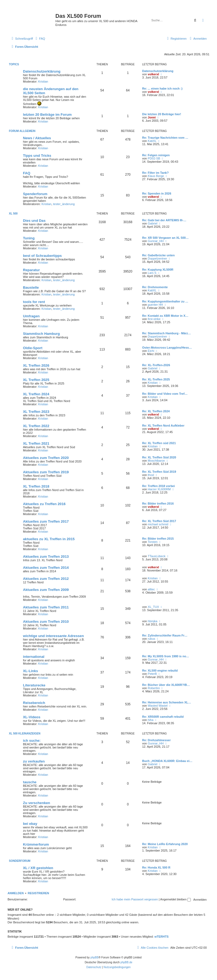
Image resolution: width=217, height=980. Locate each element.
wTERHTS (161, 937)
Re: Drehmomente (155, 287)
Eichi (151, 351)
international (34, 657)
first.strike (154, 319)
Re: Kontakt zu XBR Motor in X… (165, 316)
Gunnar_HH (156, 241)
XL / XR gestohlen (38, 868)
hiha (151, 720)
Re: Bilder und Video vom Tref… (165, 394)
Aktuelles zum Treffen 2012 (46, 579)
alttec (151, 589)
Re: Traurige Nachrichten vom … (165, 138)
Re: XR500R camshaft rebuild (163, 717)
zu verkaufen (34, 761)
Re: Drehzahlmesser (156, 740)
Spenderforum (35, 194)
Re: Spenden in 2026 (157, 193)
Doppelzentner (158, 258)
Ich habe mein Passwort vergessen (135, 899)
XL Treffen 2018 (36, 486)
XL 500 (13, 214)
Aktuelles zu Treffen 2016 (44, 504)
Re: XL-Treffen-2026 (156, 365)
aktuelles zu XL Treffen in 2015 (49, 539)
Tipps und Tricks (37, 156)
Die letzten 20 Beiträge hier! (162, 114)
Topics (14, 64)
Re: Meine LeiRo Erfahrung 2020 (165, 844)
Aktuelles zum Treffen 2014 (46, 568)
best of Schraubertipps (42, 256)
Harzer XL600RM (159, 489)
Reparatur (31, 270)
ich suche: (32, 741)
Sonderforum (20, 861)
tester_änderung (64, 204)
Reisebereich (34, 703)
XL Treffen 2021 (36, 443)
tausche (30, 782)
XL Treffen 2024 (36, 394)
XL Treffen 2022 (36, 426)
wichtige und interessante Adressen (53, 636)
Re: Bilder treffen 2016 (158, 503)
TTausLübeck (157, 556)
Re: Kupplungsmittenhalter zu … (165, 301)
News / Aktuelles (37, 138)
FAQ (27, 173)
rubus (152, 639)
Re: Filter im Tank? (155, 173)
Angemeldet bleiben (176, 899)
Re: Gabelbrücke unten (158, 255)
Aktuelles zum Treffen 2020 (46, 458)
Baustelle (31, 287)
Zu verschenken (36, 803)
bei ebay (30, 824)
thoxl (151, 475)
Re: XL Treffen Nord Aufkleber (163, 426)
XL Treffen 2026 (36, 365)
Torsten (153, 542)
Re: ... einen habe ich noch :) (162, 89)
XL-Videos (32, 717)
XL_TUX (153, 607)
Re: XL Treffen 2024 (156, 411)
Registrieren (39, 893)
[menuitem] (40, 39)
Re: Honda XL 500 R (156, 867)
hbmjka (153, 621)
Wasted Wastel (158, 706)
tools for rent (34, 302)
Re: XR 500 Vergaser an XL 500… (165, 238)
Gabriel (153, 223)
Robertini (154, 688)
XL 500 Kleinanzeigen (25, 734)
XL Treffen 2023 (36, 412)
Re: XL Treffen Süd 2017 (159, 521)
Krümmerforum (36, 844)
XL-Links (31, 671)
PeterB (152, 674)
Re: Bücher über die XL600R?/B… (166, 685)
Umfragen (31, 316)
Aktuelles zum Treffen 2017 (46, 521)
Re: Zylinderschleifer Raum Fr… (165, 635)
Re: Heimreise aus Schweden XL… (167, 702)
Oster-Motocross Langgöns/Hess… (167, 348)
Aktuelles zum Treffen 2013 (46, 557)
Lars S (152, 273)
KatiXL (152, 141)
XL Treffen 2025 (36, 380)
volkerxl (153, 74)
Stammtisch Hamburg (41, 334)
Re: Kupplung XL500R (158, 270)
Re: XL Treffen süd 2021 (159, 443)
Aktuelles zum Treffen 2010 (46, 622)
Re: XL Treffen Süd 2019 (159, 472)
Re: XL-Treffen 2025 (156, 379)
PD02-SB (154, 158)
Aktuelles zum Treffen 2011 (46, 607)
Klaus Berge (156, 176)
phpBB (95, 957)
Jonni (152, 117)
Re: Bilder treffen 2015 (158, 539)
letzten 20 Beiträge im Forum (47, 115)
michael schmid (158, 524)
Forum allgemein (22, 131)
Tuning (29, 238)
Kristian (43, 81)
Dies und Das (34, 221)
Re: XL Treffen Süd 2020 (159, 457)
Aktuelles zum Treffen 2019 (46, 472)
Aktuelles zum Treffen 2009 (46, 590)
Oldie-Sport (33, 348)
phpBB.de (126, 962)
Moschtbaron (156, 461)
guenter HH (155, 305)
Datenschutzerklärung (42, 71)
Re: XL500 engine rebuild (160, 671)
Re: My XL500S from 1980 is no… (166, 656)
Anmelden (16, 893)
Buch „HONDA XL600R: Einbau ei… (167, 761)
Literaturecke (34, 685)
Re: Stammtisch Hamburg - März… (166, 333)
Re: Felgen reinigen (156, 155)
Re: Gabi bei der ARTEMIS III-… (164, 220)
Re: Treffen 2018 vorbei (158, 486)
